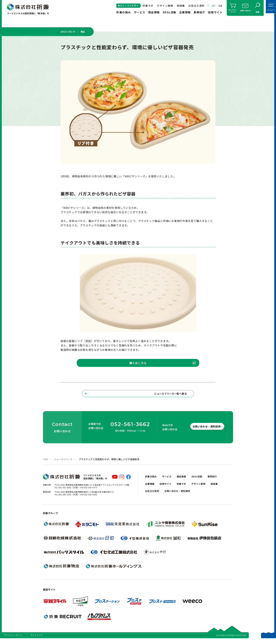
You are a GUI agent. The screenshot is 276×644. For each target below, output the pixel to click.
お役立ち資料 (196, 6)
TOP (45, 464)
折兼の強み (124, 12)
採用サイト (215, 12)
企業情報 (185, 12)
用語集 (181, 6)
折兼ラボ (148, 6)
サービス (140, 12)
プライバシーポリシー (13, 639)
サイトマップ (37, 639)
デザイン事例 (165, 6)
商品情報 (154, 12)
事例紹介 (199, 12)
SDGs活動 (170, 12)
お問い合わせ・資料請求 (201, 431)
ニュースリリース (63, 464)
